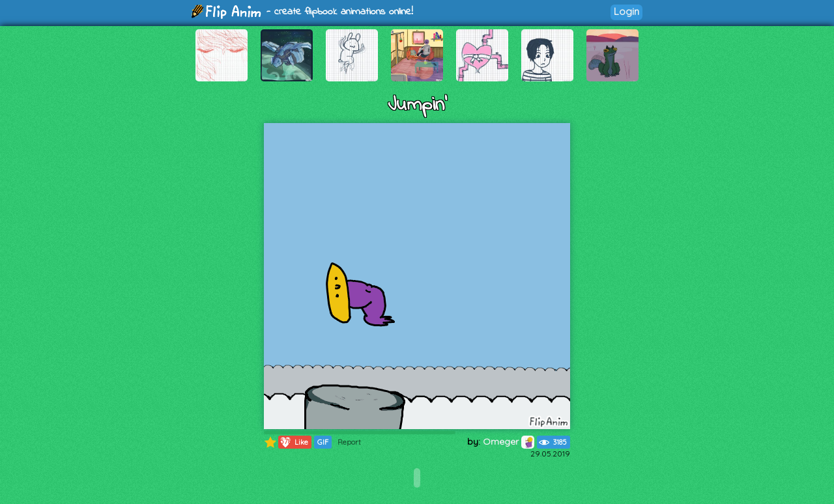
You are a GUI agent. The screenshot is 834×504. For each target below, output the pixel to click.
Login (626, 11)
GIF (323, 442)
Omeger (509, 441)
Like (294, 442)
